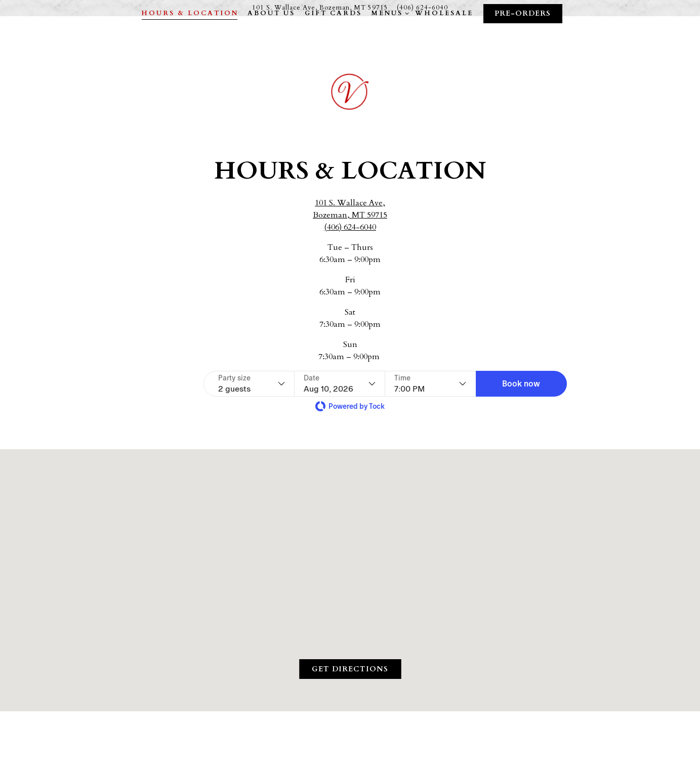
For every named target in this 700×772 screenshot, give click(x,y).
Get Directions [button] (350, 669)
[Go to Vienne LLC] (320, 8)
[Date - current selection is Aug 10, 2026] (340, 384)
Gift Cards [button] (333, 49)
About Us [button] (271, 49)
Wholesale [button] (444, 49)
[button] (521, 384)
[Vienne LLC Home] (350, 109)
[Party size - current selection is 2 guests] (252, 384)
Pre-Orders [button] (523, 49)
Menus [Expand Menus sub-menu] (388, 48)
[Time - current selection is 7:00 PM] (430, 384)
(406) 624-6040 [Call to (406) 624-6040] (422, 8)
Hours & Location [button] (190, 49)
